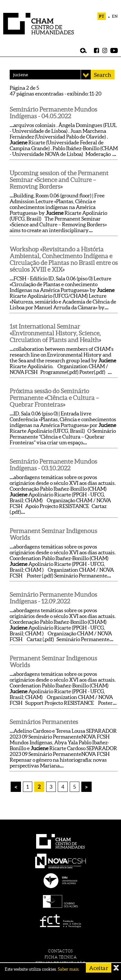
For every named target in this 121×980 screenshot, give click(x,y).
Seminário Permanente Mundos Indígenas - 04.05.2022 (53, 113)
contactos (60, 951)
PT (102, 16)
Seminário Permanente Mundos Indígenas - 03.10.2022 (53, 465)
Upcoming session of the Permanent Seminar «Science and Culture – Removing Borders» (59, 180)
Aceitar (99, 968)
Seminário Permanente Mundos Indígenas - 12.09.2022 (53, 598)
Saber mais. (69, 969)
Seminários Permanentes (44, 722)
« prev (16, 790)
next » (86, 787)
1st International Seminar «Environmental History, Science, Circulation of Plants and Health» (55, 333)
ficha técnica (61, 957)
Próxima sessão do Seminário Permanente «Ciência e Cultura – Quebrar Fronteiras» (54, 398)
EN (115, 16)
